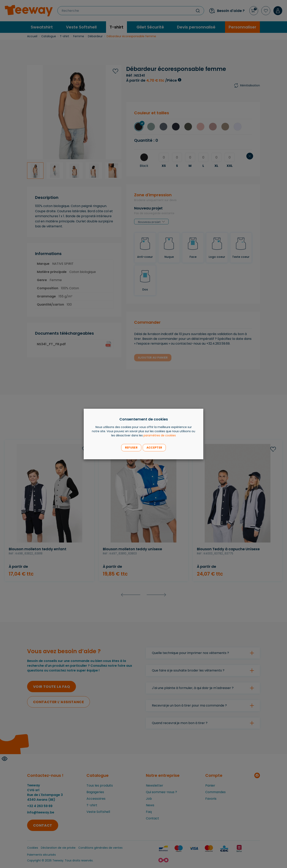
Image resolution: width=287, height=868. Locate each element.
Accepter (154, 448)
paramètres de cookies (160, 435)
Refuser (131, 448)
